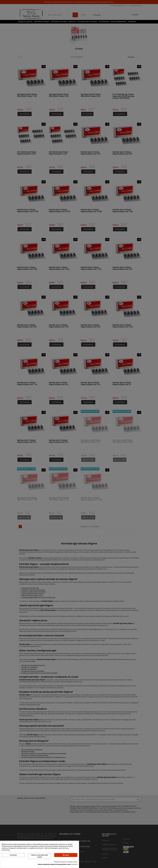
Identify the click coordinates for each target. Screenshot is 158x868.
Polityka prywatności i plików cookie (66, 862)
